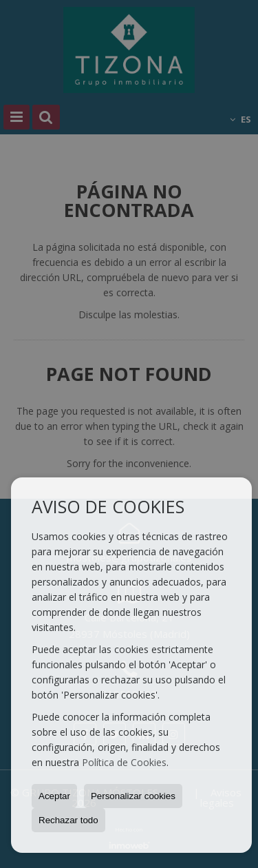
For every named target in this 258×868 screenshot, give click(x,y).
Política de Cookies (124, 762)
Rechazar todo (68, 820)
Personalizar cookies (133, 796)
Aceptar (54, 796)
